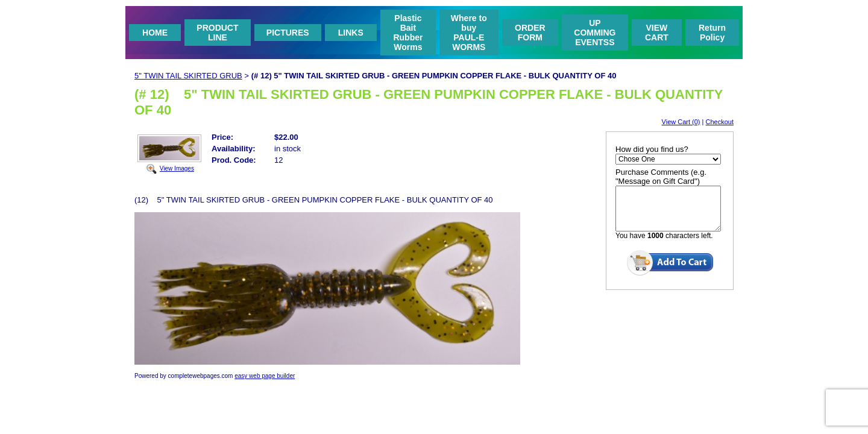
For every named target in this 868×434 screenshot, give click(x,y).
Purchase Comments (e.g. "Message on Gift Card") (661, 177)
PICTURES (288, 33)
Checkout (720, 122)
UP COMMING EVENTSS (595, 33)
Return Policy (712, 33)
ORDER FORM (530, 33)
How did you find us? (652, 149)
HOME (155, 33)
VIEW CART (657, 33)
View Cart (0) (681, 122)
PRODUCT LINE (217, 33)
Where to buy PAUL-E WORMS (469, 33)
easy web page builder (265, 376)
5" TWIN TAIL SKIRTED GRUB (188, 76)
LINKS (351, 33)
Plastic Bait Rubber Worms (408, 33)
